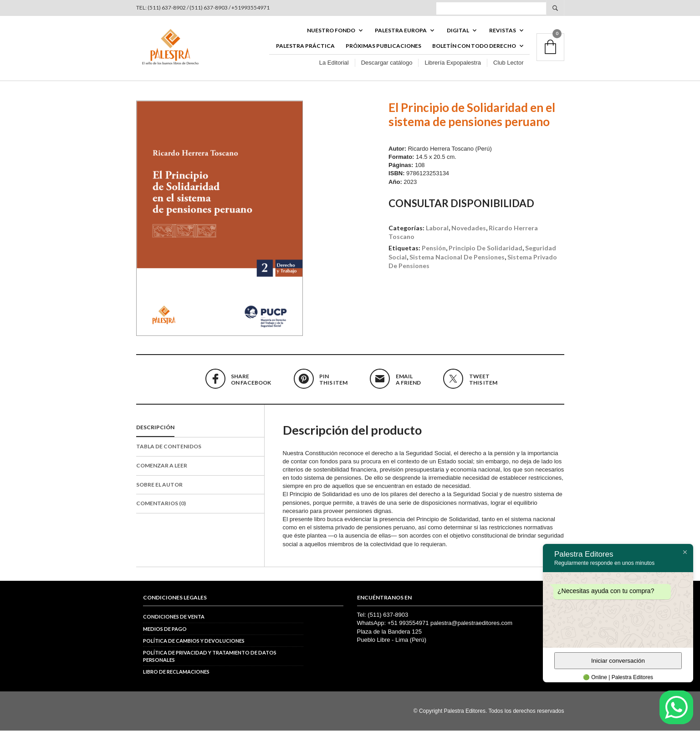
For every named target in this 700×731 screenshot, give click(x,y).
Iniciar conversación (618, 661)
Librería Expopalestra (453, 63)
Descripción (155, 428)
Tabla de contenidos (169, 446)
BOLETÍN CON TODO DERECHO (474, 46)
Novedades (469, 228)
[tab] (200, 428)
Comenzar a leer (162, 465)
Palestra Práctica (305, 46)
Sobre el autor (159, 485)
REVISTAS (503, 30)
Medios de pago (165, 629)
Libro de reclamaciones (176, 672)
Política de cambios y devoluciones (194, 641)
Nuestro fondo (331, 30)
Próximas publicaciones (383, 46)
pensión (434, 248)
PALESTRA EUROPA (401, 30)
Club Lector (508, 63)
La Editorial (334, 63)
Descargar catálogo (387, 63)
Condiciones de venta (174, 617)
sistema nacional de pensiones (457, 257)
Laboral (437, 228)
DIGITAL (458, 30)
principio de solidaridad (485, 248)
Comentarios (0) (161, 504)
